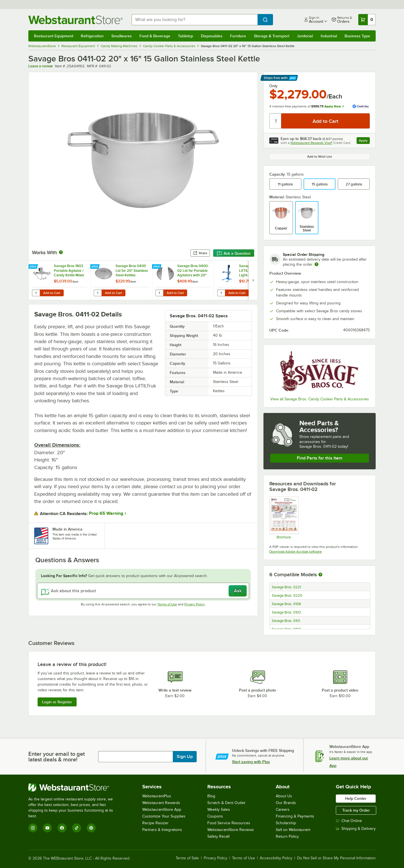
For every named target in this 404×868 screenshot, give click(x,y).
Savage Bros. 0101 (286, 621)
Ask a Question (234, 253)
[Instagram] (33, 828)
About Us (284, 796)
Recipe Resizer (155, 823)
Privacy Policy (195, 604)
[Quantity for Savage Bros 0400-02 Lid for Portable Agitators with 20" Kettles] (159, 293)
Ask (238, 591)
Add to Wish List (320, 157)
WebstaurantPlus (157, 796)
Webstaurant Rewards (161, 803)
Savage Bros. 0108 (286, 604)
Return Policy (287, 836)
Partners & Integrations (162, 830)
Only (273, 86)
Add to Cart (52, 293)
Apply (364, 141)
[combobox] (195, 20)
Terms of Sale (187, 858)
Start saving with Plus (251, 762)
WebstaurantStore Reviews (231, 830)
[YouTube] (47, 828)
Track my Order (356, 810)
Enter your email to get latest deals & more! (57, 757)
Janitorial (305, 36)
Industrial (329, 36)
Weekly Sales (219, 810)
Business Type (357, 36)
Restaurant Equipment (54, 36)
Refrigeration (92, 36)
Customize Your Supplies (164, 816)
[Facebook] (62, 828)
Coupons (215, 816)
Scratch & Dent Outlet (226, 803)
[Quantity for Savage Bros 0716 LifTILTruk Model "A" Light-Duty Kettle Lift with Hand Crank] (221, 293)
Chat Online (349, 821)
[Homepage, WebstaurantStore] (75, 20)
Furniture (238, 36)
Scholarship (286, 823)
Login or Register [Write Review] (57, 702)
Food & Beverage (155, 36)
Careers (283, 810)
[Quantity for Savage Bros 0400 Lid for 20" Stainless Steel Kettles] (98, 293)
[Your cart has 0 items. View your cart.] (367, 20)
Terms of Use (167, 604)
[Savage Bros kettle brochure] (284, 518)
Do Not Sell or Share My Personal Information (336, 858)
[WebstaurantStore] (74, 787)
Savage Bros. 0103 (286, 612)
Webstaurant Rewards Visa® (311, 143)
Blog (211, 796)
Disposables (212, 36)
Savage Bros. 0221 (286, 587)
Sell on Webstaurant (293, 830)
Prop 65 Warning (106, 513)
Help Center (356, 798)
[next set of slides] (253, 280)
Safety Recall (218, 836)
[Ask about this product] (143, 591)
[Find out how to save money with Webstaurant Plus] (34, 267)
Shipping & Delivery (356, 829)
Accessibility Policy (276, 858)
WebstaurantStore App (162, 810)
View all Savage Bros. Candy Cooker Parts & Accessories (320, 399)
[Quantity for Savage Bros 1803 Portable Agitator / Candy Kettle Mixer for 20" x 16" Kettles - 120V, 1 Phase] (36, 293)
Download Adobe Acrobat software (296, 552)
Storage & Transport (272, 36)
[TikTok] (77, 828)
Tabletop (185, 36)
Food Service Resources (229, 823)
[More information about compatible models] (320, 575)
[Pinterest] (91, 828)
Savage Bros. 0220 (287, 596)
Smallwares (122, 36)
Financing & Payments (295, 816)
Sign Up (185, 757)
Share (200, 253)
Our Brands (286, 803)
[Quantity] (276, 121)
